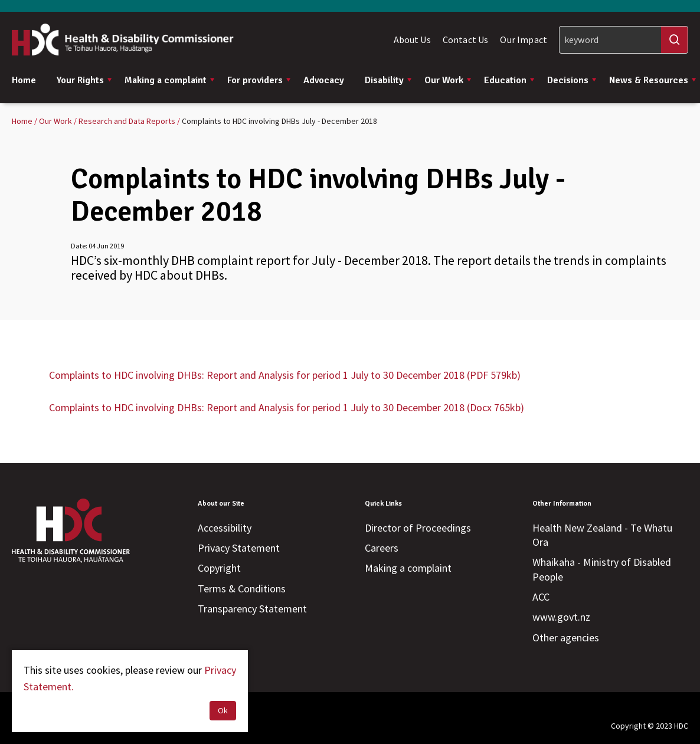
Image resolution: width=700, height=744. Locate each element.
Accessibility (225, 528)
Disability (389, 80)
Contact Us (466, 40)
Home (24, 80)
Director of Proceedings (418, 528)
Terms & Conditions (242, 589)
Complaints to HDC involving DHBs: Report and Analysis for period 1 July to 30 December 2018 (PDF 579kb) (285, 375)
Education (510, 80)
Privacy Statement (239, 548)
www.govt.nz (561, 617)
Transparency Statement (252, 609)
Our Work (448, 80)
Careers (382, 548)
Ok (223, 710)
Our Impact (524, 40)
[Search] (624, 40)
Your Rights (85, 80)
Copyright (219, 568)
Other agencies (566, 638)
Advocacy (324, 80)
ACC (541, 597)
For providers (259, 80)
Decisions (572, 80)
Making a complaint (170, 80)
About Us (412, 40)
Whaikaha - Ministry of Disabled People (602, 569)
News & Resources (653, 80)
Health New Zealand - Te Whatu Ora (602, 535)
